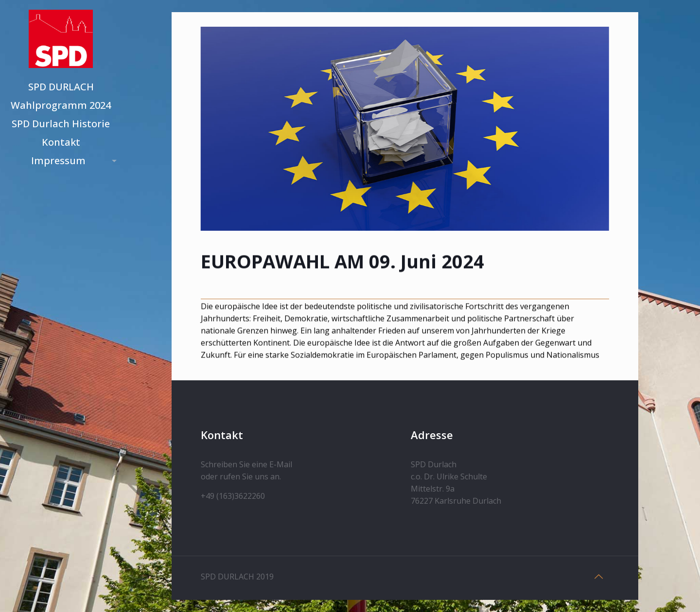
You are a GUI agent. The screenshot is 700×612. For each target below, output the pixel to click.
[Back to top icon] (599, 577)
